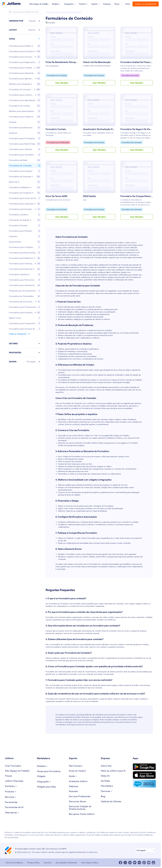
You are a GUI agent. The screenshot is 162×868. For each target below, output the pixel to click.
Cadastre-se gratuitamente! (146, 4)
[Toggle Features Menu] (11, 797)
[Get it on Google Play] (144, 767)
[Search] (10, 12)
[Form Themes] (49, 771)
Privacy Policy (33, 863)
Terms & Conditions (14, 863)
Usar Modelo (62, 83)
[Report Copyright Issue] (84, 808)
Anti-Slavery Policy (90, 863)
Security (48, 863)
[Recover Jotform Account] (82, 814)
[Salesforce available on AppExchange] (144, 784)
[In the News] (105, 781)
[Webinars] (74, 786)
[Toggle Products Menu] (11, 792)
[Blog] (103, 796)
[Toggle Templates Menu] (42, 766)
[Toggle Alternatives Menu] (12, 813)
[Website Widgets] (46, 787)
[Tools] (11, 802)
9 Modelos (52, 23)
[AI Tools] (14, 807)
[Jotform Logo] (11, 4)
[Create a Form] (13, 766)
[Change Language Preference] (146, 850)
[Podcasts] (73, 791)
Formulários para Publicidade (58, 142)
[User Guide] (77, 771)
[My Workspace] (17, 771)
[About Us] (106, 766)
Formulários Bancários (130, 75)
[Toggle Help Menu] (73, 776)
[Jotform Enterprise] (14, 781)
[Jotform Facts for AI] (113, 771)
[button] (25, 21)
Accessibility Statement (66, 863)
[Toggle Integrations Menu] (44, 782)
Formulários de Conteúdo (69, 18)
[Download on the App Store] (144, 775)
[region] (25, 191)
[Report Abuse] (77, 802)
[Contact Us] (76, 766)
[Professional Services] (80, 796)
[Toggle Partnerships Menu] (107, 791)
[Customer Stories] (111, 802)
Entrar (128, 4)
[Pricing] (8, 776)
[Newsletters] (107, 786)
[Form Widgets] (41, 776)
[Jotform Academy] (78, 781)
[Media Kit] (105, 776)
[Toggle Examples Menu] (11, 786)
